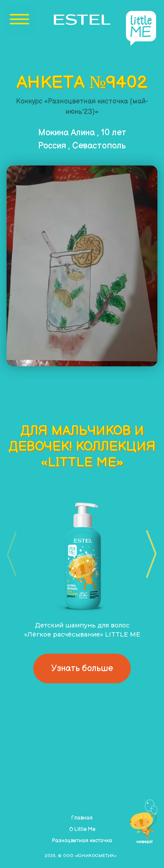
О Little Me (82, 829)
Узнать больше (82, 668)
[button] (148, 554)
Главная (82, 818)
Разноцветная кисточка (82, 841)
